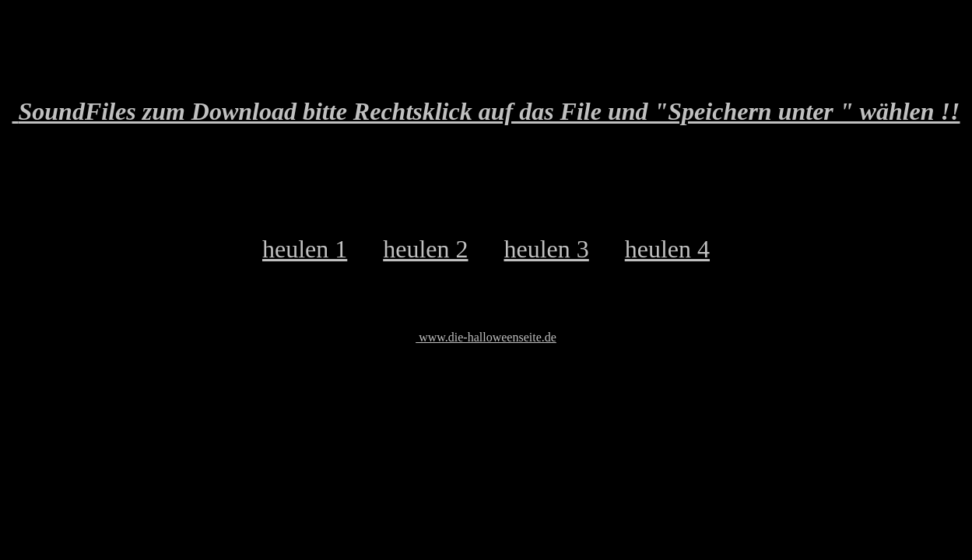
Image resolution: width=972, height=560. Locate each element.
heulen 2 (425, 249)
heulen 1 (305, 249)
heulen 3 (546, 249)
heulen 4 (667, 249)
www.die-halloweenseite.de (486, 337)
